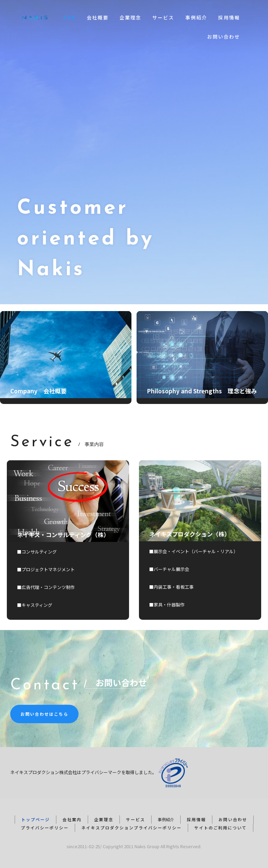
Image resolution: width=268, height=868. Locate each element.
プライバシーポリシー (45, 828)
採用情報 (229, 17)
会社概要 (98, 17)
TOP (70, 17)
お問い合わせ (224, 37)
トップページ (36, 819)
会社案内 (72, 819)
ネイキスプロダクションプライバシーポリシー (131, 828)
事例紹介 (196, 17)
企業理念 (130, 17)
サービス (163, 17)
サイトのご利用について (221, 828)
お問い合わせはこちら (44, 714)
